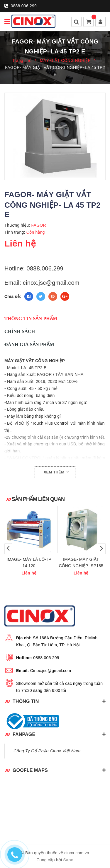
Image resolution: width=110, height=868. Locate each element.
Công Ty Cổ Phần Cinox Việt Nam (47, 751)
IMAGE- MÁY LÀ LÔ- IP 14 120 (29, 563)
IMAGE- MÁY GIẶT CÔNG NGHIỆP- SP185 (81, 563)
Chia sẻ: (13, 296)
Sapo (68, 860)
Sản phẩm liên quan (38, 499)
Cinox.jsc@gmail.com (51, 671)
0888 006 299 (21, 6)
